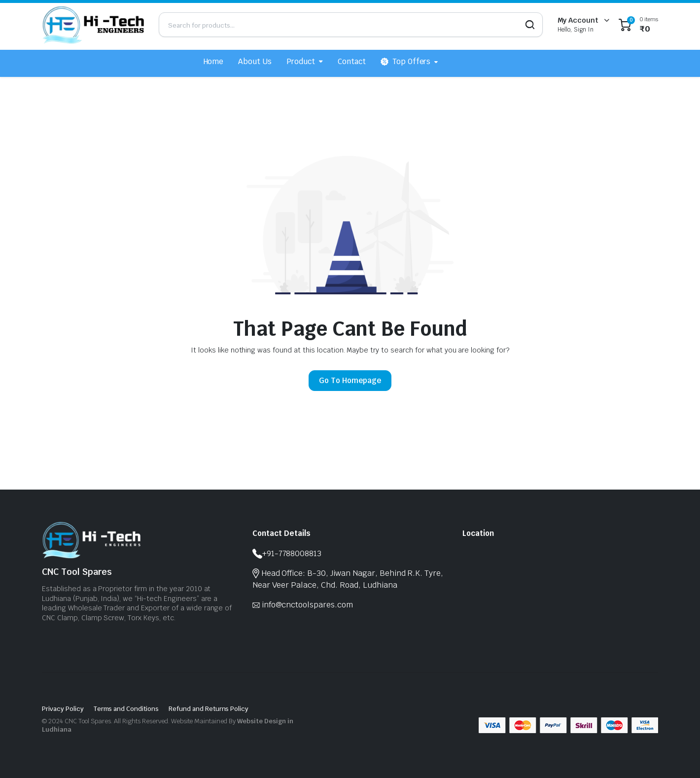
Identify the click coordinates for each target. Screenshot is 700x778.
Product (301, 61)
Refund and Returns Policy (209, 709)
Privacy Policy (63, 709)
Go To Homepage (350, 380)
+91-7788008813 (292, 553)
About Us (255, 61)
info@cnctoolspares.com (307, 605)
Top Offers (406, 62)
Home (214, 61)
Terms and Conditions (126, 709)
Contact (352, 61)
